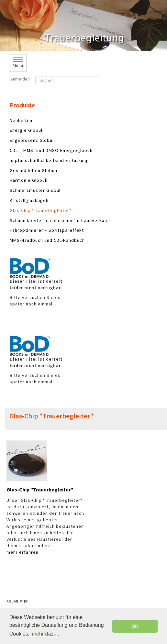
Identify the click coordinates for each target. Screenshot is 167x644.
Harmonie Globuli (29, 180)
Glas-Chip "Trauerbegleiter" (40, 210)
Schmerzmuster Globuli (36, 190)
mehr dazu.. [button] (46, 634)
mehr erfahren (22, 552)
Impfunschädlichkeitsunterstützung (49, 160)
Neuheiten (21, 120)
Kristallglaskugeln (30, 200)
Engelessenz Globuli (32, 140)
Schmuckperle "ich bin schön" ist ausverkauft (60, 220)
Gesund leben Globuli (33, 170)
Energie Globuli (27, 130)
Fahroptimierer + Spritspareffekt (47, 230)
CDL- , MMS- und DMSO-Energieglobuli (51, 150)
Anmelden (20, 79)
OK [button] (135, 626)
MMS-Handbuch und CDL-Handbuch (47, 240)
